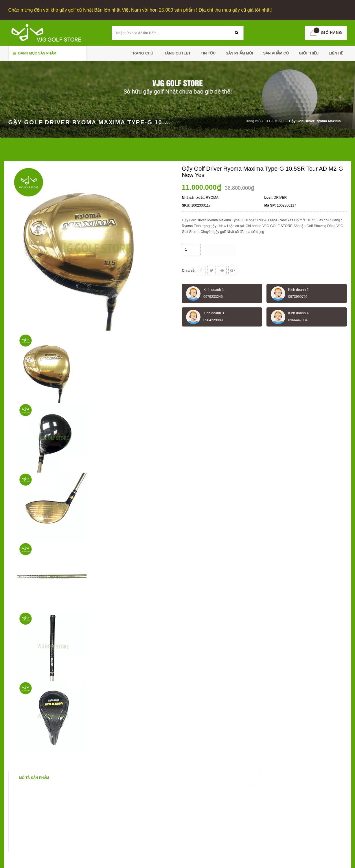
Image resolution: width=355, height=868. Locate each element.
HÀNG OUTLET (177, 53)
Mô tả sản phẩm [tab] (34, 778)
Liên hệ (336, 53)
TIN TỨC (208, 53)
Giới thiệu (309, 53)
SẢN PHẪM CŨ (276, 53)
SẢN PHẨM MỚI (239, 53)
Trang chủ (142, 53)
